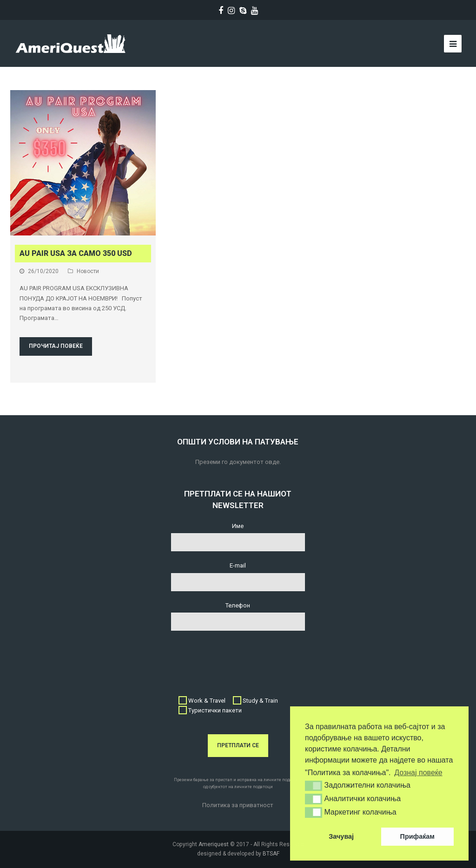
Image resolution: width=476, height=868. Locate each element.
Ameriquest (214, 844)
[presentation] (242, 658)
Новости (88, 271)
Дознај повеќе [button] (418, 773)
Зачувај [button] (341, 836)
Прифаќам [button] (417, 836)
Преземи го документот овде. (238, 462)
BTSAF (271, 854)
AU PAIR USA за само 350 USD (76, 253)
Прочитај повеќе (56, 346)
